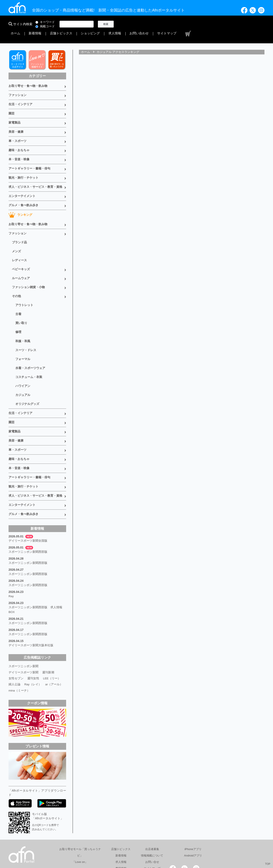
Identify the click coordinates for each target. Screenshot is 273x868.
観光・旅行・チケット (23, 163)
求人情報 (203, 24)
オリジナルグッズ (27, 378)
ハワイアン (23, 361)
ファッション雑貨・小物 (28, 267)
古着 (18, 293)
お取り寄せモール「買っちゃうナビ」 (80, 816)
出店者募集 (152, 813)
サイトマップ (245, 24)
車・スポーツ (17, 128)
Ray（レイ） (33, 648)
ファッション (17, 84)
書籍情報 (121, 832)
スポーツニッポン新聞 (23, 630)
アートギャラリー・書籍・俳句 (29, 154)
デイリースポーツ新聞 (23, 636)
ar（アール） (54, 648)
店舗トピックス (161, 24)
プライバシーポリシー (165, 847)
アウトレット (24, 284)
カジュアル (23, 370)
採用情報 (193, 847)
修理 (18, 310)
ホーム (125, 24)
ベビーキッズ (21, 250)
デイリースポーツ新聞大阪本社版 (31, 610)
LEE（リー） (52, 642)
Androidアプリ (193, 819)
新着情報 (140, 24)
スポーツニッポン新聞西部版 (28, 520)
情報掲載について (152, 819)
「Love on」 (80, 826)
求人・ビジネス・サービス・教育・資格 (35, 171)
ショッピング (184, 24)
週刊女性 (33, 642)
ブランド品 (19, 225)
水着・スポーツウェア (30, 344)
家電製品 (15, 110)
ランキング (20, 198)
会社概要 (137, 847)
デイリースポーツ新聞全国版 (28, 510)
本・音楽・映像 (19, 145)
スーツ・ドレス (26, 327)
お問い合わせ (223, 24)
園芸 (12, 101)
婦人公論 (15, 648)
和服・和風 (23, 319)
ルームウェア (21, 259)
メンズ (16, 233)
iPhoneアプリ (193, 813)
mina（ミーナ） (19, 654)
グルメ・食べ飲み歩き (23, 189)
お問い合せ (152, 826)
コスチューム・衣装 (29, 353)
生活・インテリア (20, 93)
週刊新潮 (48, 636)
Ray (11, 563)
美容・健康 (16, 119)
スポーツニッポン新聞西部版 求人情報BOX (35, 576)
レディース (19, 242)
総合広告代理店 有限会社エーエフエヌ (99, 847)
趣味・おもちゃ (19, 136)
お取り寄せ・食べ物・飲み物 (28, 75)
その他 (16, 276)
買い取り (21, 302)
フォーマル (23, 336)
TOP (268, 864)
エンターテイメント (22, 180)
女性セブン (16, 642)
